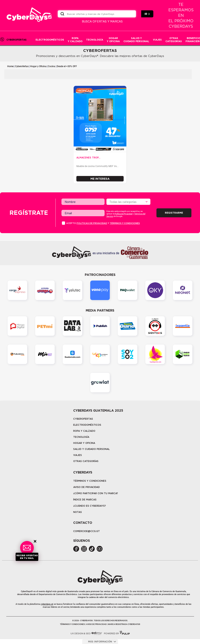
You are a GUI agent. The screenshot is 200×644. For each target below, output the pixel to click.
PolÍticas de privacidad (92, 223)
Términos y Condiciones (90, 481)
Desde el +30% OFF (67, 66)
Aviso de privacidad (87, 487)
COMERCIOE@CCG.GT (87, 531)
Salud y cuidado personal (92, 449)
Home (10, 66)
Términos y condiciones (125, 223)
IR (147, 14)
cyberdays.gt (47, 604)
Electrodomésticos (87, 425)
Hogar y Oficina (38, 66)
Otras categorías (86, 461)
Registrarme (174, 213)
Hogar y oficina (84, 443)
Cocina (52, 66)
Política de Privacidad (124, 214)
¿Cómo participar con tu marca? (96, 493)
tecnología (81, 437)
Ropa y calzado (84, 431)
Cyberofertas (22, 66)
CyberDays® (27, 591)
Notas (78, 512)
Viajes (78, 455)
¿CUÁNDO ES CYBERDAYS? (90, 506)
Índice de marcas (85, 500)
